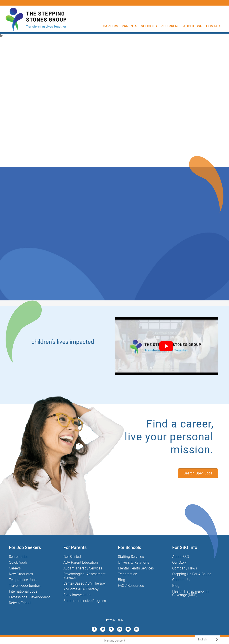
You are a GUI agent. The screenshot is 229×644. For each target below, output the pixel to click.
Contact (214, 26)
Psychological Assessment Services (84, 576)
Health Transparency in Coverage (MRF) (190, 593)
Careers (110, 26)
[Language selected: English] (208, 640)
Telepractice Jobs (23, 580)
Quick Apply (18, 562)
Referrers (170, 26)
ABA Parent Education (81, 562)
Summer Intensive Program (85, 601)
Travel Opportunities (25, 586)
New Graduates (21, 574)
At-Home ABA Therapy (81, 589)
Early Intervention (77, 595)
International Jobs (23, 591)
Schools (149, 26)
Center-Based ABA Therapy (85, 583)
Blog (122, 580)
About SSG (193, 26)
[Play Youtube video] (166, 346)
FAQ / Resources (131, 586)
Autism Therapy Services (83, 568)
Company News (185, 568)
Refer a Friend (20, 603)
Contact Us (181, 580)
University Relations (134, 562)
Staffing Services (131, 557)
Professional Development (29, 597)
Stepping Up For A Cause (192, 574)
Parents (130, 26)
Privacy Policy (115, 620)
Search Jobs (19, 557)
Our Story (179, 562)
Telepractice (127, 574)
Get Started (72, 557)
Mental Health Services (136, 568)
